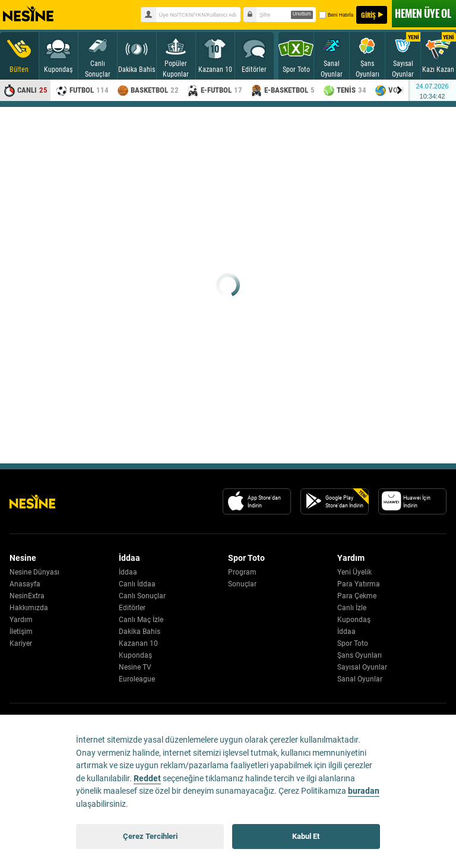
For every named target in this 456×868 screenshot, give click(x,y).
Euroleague (137, 679)
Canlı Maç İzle (141, 620)
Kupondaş (135, 655)
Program (242, 572)
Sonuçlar (242, 584)
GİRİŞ (368, 15)
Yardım (21, 620)
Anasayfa (25, 584)
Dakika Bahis (140, 632)
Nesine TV (135, 667)
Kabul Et (306, 836)
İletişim (21, 632)
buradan (364, 791)
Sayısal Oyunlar (362, 667)
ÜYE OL (423, 13)
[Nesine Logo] (32, 501)
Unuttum (302, 14)
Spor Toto (353, 643)
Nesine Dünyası (34, 572)
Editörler (132, 608)
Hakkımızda (29, 608)
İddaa (128, 572)
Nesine (28, 14)
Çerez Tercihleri (150, 836)
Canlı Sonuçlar (142, 596)
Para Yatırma (359, 584)
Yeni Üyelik (354, 572)
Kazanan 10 (138, 643)
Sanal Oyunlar (360, 679)
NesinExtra (27, 596)
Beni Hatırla (335, 15)
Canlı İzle (352, 608)
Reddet (147, 779)
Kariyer (21, 643)
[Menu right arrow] (400, 90)
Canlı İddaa (137, 584)
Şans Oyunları (360, 655)
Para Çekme (357, 596)
